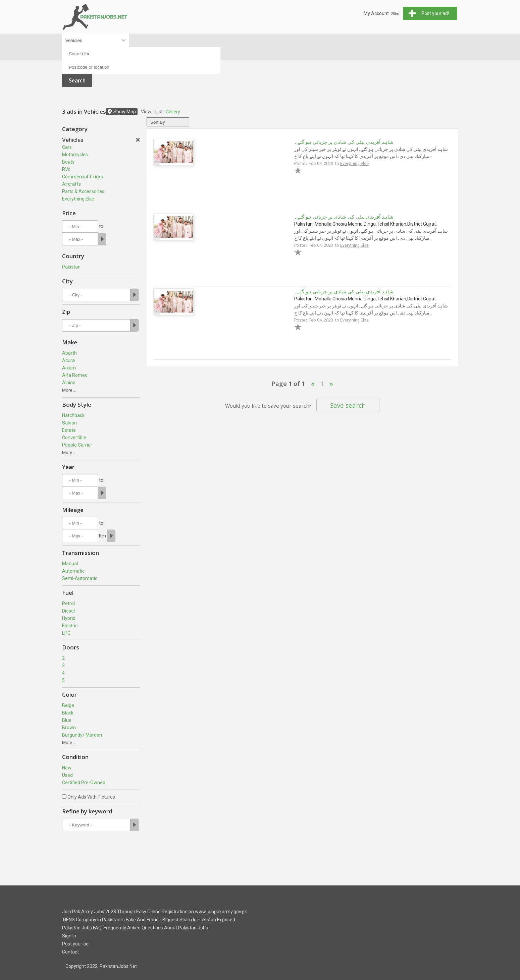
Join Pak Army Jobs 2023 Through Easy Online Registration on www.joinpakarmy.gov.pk (154, 912)
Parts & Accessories (83, 191)
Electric (70, 626)
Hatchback (73, 415)
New (67, 768)
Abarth (69, 353)
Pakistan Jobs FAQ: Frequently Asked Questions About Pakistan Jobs (135, 928)
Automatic (73, 571)
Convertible (74, 438)
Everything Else (78, 199)
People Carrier (77, 445)
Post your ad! (76, 944)
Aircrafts (71, 184)
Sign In (69, 936)
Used (67, 775)
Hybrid (69, 618)
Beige (68, 705)
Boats (68, 162)
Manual (70, 564)
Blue (67, 720)
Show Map (125, 112)
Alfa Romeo (75, 375)
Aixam (69, 368)
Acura (68, 360)
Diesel (68, 611)
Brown (69, 728)
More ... (69, 390)
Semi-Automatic (80, 578)
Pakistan (71, 267)
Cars (67, 147)
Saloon (69, 423)
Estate (69, 430)
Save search (348, 405)
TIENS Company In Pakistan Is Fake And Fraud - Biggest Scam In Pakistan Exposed (149, 920)
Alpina (69, 383)
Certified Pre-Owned (84, 783)
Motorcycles (75, 155)
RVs (66, 169)
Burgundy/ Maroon (82, 735)
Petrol (68, 603)
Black (68, 713)
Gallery (173, 112)
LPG (66, 633)
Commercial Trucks (83, 177)
